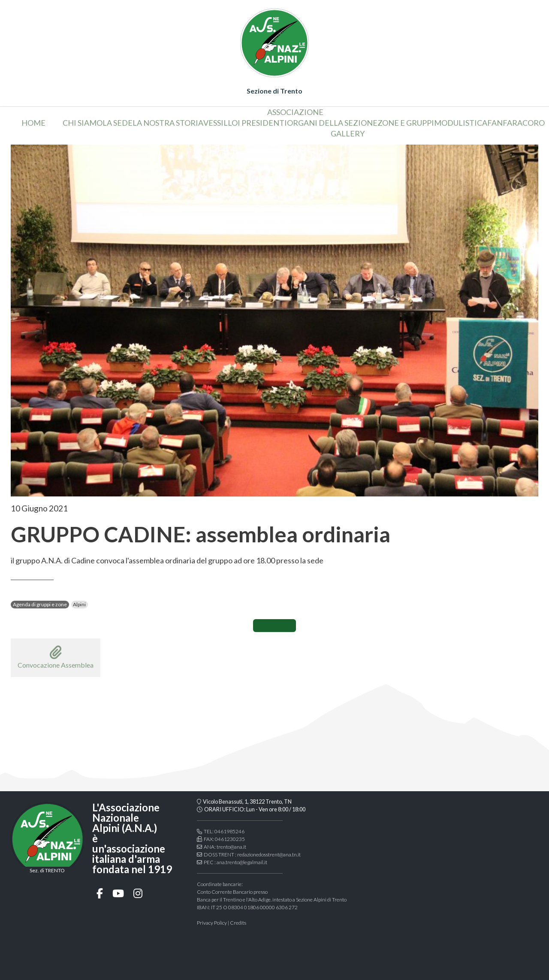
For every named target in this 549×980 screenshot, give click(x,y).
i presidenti (262, 123)
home (33, 123)
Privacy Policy (212, 923)
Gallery (348, 133)
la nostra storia (168, 123)
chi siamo (83, 123)
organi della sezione (332, 123)
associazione (295, 112)
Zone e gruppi (406, 123)
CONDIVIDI (274, 626)
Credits (238, 923)
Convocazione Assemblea (56, 657)
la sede (118, 123)
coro (534, 123)
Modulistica (461, 123)
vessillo (220, 123)
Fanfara (505, 123)
